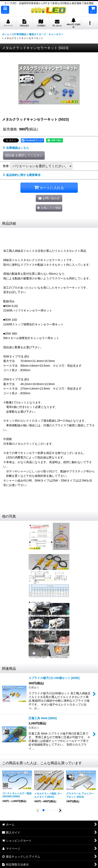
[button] (5, 10)
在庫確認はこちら (16, 148)
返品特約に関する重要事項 (22, 175)
